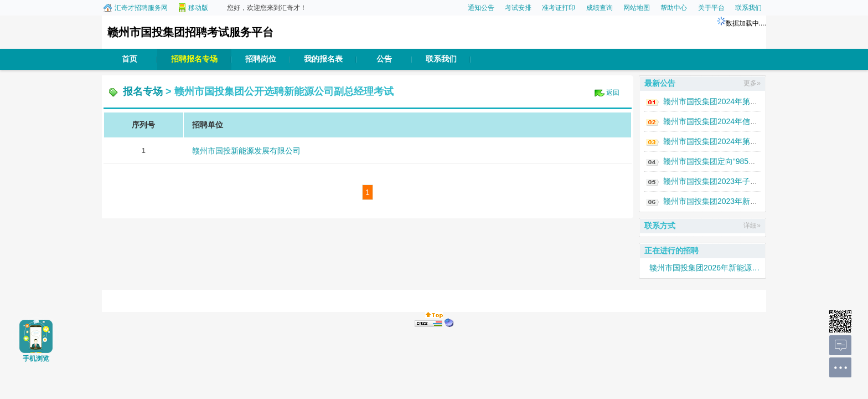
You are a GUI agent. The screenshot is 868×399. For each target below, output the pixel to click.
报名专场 (143, 91)
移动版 (198, 8)
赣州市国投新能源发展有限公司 (246, 151)
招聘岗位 (261, 59)
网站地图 (637, 8)
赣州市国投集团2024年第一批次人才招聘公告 (742, 141)
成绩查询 (600, 8)
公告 (384, 59)
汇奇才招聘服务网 (141, 8)
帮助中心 (674, 8)
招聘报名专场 (194, 59)
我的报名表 (323, 59)
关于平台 (711, 8)
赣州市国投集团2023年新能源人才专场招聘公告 (745, 201)
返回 (613, 93)
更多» (752, 83)
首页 (130, 59)
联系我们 (748, 8)
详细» (752, 226)
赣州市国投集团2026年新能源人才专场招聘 (705, 268)
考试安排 (518, 8)
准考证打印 (559, 8)
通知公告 (481, 8)
